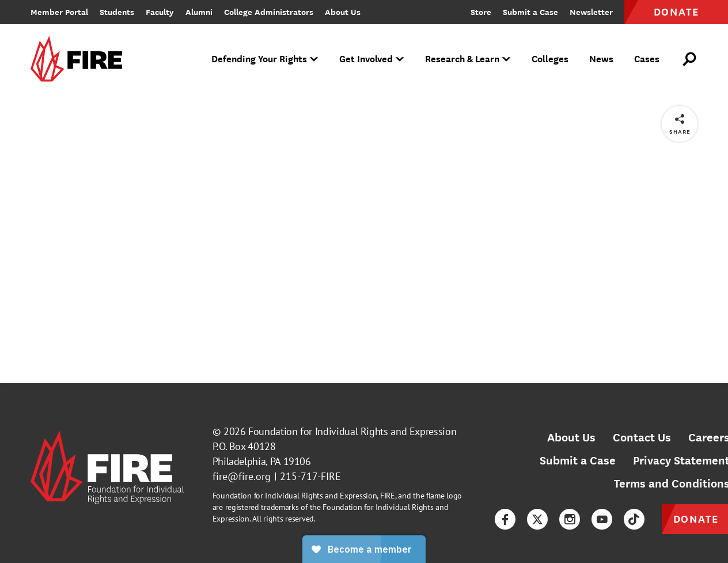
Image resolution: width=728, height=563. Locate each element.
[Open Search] (690, 59)
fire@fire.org (242, 476)
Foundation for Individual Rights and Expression (352, 431)
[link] (80, 60)
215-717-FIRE (310, 476)
